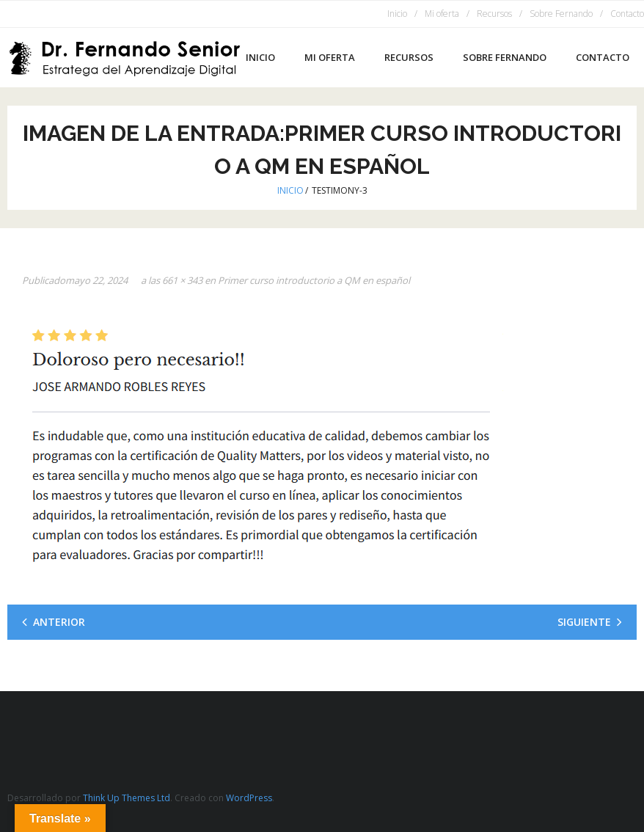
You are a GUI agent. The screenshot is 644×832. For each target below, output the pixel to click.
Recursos (494, 14)
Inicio (397, 14)
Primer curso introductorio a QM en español (314, 280)
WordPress (249, 798)
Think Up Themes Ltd (127, 798)
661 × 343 (182, 280)
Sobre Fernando (561, 14)
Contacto (627, 14)
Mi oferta (442, 14)
